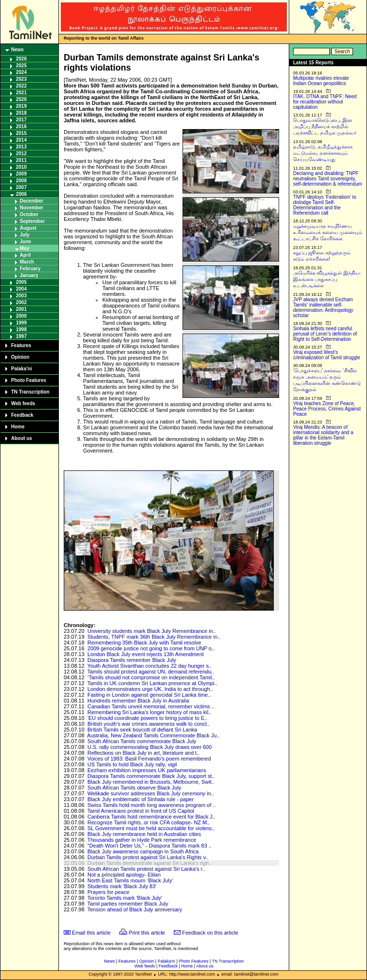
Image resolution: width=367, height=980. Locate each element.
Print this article (147, 933)
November (32, 208)
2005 (21, 282)
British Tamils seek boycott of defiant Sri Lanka (142, 730)
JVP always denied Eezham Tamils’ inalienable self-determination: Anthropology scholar (323, 307)
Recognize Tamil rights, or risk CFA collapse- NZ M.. (148, 822)
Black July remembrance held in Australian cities (144, 834)
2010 (21, 167)
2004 (21, 289)
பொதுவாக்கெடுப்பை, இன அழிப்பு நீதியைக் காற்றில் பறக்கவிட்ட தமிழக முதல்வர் (325, 126)
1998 (21, 329)
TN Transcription (30, 392)
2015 (21, 133)
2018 (21, 113)
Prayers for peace (108, 892)
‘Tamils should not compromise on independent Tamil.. (151, 677)
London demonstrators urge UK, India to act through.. (150, 689)
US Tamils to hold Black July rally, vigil (132, 764)
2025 (21, 66)
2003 (21, 296)
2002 (21, 302)
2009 (21, 174)
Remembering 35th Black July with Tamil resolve (144, 643)
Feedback (22, 415)
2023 (21, 79)
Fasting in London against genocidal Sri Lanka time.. (149, 695)
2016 (21, 126)
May (24, 248)
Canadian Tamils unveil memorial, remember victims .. (151, 706)
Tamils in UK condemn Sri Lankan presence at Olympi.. (152, 683)
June (25, 241)
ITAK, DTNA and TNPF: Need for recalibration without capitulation (325, 102)
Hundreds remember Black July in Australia (138, 701)
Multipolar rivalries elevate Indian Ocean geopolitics (321, 81)
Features (21, 345)
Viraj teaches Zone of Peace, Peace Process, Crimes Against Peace (327, 409)
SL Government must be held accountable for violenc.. (151, 828)
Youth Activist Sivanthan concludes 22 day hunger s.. (150, 666)
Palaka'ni (21, 369)
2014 (21, 140)
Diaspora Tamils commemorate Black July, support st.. (151, 776)
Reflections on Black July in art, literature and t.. (143, 753)
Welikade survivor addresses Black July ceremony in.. (151, 793)
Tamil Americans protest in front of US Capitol (141, 811)
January (29, 275)
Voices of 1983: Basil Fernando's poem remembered (149, 759)
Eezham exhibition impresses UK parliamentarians (147, 770)
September (32, 221)
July (25, 235)
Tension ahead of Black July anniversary (135, 909)
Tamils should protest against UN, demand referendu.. (151, 672)
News (17, 50)
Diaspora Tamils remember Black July (132, 660)
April (25, 255)
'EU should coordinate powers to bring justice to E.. (148, 718)
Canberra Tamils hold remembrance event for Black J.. (151, 817)
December (31, 201)
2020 (21, 99)
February (30, 269)
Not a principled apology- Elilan (124, 875)
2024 (21, 72)
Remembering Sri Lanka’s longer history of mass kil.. (149, 712)
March (27, 262)
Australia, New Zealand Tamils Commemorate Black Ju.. (153, 735)
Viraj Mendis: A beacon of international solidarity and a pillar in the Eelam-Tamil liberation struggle (323, 435)
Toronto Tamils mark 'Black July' (125, 898)
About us (21, 438)
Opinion (20, 357)
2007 (21, 187)
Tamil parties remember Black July (128, 904)
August (28, 228)
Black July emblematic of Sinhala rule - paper (141, 799)
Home (18, 427)
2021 (21, 93)
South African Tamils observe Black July (134, 788)
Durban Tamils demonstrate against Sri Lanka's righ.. (149, 863)
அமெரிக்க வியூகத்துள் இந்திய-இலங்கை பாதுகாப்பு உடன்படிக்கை (327, 279)
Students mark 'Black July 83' (122, 886)
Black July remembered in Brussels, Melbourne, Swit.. (151, 782)
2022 (21, 86)
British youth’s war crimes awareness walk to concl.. (148, 724)
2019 (21, 106)
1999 (21, 323)
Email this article (91, 933)
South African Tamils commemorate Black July (142, 741)
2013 (21, 147)
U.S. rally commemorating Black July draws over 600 (149, 747)
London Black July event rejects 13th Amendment (146, 654)
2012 (21, 154)
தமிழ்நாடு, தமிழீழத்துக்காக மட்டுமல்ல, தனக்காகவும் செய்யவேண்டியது (323, 153)
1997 (21, 336)
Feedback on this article (210, 933)
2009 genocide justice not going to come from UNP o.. (151, 648)
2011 (21, 160)
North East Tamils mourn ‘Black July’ (130, 880)
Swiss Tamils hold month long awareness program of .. (152, 805)
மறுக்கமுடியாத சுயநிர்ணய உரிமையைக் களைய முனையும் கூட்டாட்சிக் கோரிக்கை (328, 232)
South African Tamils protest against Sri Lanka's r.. (146, 869)
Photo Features (29, 380)
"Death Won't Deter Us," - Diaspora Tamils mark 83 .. (149, 846)
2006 (21, 194)
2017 (21, 120)
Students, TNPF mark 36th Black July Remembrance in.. (154, 637)
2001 (21, 309)
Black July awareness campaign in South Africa (143, 851)
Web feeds (23, 403)
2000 (21, 316)
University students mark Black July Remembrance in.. (152, 631)
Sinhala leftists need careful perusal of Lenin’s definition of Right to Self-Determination (325, 334)
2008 (21, 181)
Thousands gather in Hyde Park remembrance (142, 840)
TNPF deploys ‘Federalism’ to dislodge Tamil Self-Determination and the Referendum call (325, 205)
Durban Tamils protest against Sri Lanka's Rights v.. (148, 857)
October (29, 214)
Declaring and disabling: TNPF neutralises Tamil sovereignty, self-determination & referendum (328, 179)
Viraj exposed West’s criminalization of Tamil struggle (327, 355)
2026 (21, 59)
